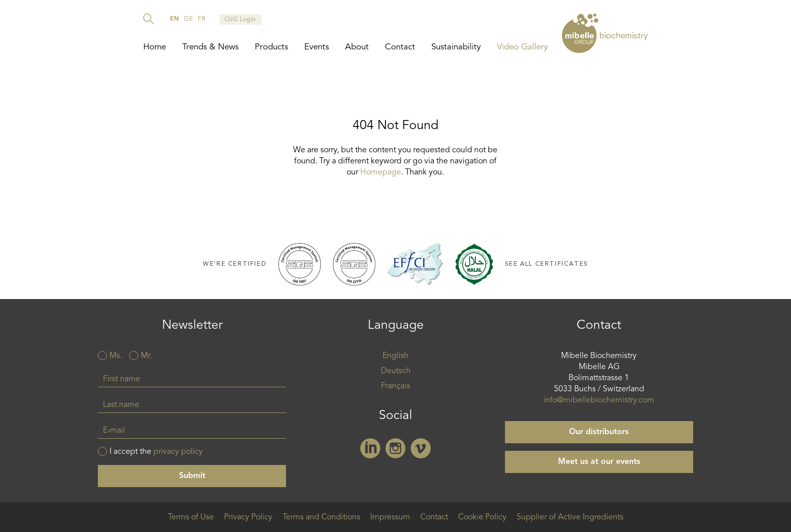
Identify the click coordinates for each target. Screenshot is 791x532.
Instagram (395, 448)
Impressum (390, 517)
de (188, 19)
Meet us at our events (599, 462)
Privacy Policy (248, 517)
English (395, 356)
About (357, 47)
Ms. (116, 356)
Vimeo (421, 448)
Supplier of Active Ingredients (570, 517)
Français (395, 386)
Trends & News (210, 47)
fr (202, 19)
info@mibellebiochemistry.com (599, 400)
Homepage (381, 172)
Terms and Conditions (321, 517)
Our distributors (599, 432)
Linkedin (370, 448)
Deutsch (396, 371)
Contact (400, 47)
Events (317, 47)
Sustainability (456, 47)
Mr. (146, 356)
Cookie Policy (482, 517)
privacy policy (178, 452)
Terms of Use (191, 517)
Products (271, 47)
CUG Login (240, 20)
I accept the (156, 452)
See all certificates (547, 264)
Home (155, 47)
